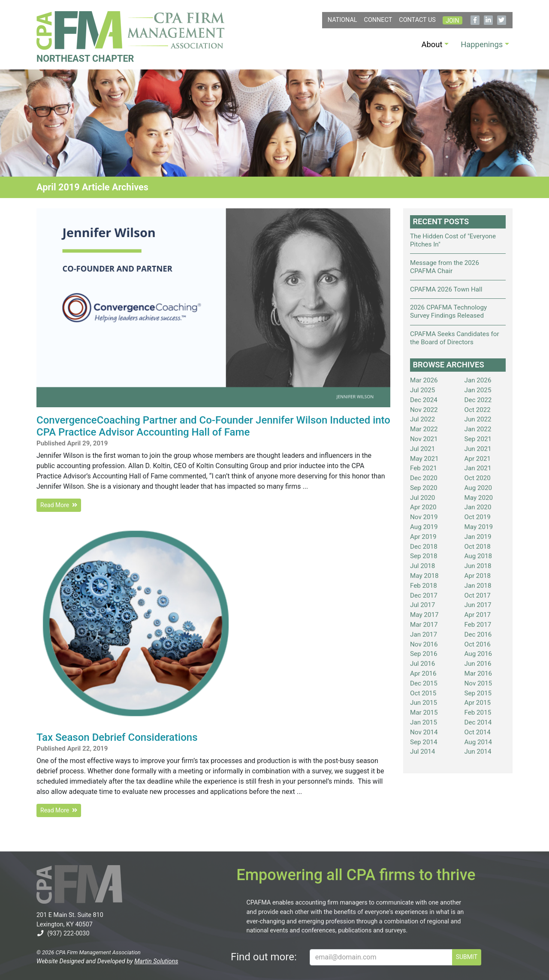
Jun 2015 (424, 703)
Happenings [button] (482, 44)
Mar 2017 (424, 625)
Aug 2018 (478, 556)
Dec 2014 (478, 722)
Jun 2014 (478, 752)
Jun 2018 (478, 566)
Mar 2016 (478, 673)
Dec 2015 (424, 683)
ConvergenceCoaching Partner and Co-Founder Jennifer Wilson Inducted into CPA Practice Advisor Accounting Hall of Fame (213, 426)
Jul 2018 (422, 566)
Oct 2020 (478, 478)
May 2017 (424, 615)
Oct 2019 (478, 517)
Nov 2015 (478, 683)
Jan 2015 (424, 722)
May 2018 (424, 576)
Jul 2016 (422, 664)
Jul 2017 (422, 605)
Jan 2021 (478, 468)
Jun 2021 (478, 449)
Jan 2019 (478, 537)
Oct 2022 (478, 410)
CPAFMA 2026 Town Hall (446, 289)
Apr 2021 (478, 459)
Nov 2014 (424, 732)
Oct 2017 (478, 595)
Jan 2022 (478, 429)
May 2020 (479, 498)
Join (452, 21)
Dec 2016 (478, 634)
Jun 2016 (478, 664)
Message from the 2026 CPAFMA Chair (445, 267)
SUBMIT (467, 957)
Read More (59, 505)
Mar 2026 (424, 380)
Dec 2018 (424, 547)
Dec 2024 (424, 400)
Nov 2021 (424, 439)
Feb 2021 (424, 468)
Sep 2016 (424, 654)
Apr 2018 (478, 576)
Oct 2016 (478, 644)
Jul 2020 (422, 498)
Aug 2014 (478, 742)
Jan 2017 (424, 634)
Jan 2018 (478, 586)
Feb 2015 (478, 712)
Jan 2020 (478, 507)
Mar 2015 (424, 712)
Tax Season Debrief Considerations (117, 737)
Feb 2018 (424, 586)
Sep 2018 (424, 556)
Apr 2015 (478, 703)
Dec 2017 (424, 595)
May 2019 (479, 527)
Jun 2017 (478, 605)
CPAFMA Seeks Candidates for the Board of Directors (455, 338)
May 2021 (424, 459)
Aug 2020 (478, 488)
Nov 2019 (424, 517)
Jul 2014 (422, 752)
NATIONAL (342, 20)
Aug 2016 (478, 654)
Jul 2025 (422, 390)
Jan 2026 (478, 380)
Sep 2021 (478, 439)
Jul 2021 (422, 449)
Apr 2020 (423, 507)
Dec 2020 (424, 478)
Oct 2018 (478, 547)
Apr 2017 (478, 615)
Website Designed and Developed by (107, 961)
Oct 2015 (423, 693)
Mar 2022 (424, 429)
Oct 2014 (478, 732)
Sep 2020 (424, 488)
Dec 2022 (478, 400)
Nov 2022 (424, 410)
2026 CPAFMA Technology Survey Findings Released (448, 311)
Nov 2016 (424, 644)
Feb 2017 (478, 625)
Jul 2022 (422, 419)
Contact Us (417, 20)
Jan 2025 (478, 390)
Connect (378, 20)
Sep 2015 (478, 693)
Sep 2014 (424, 742)
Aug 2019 (424, 527)
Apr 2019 (423, 537)
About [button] (432, 44)
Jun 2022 (478, 419)
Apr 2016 (423, 673)
